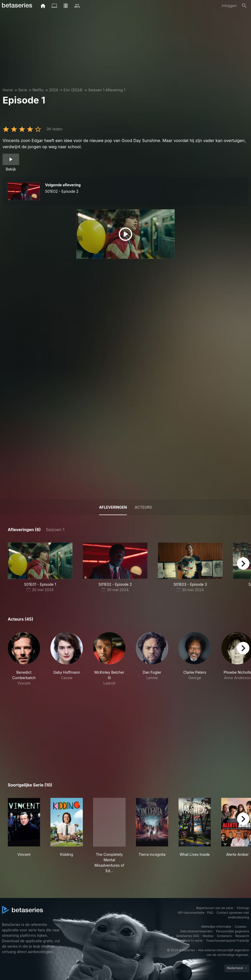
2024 (54, 90)
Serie (23, 90)
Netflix (38, 90)
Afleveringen (113, 507)
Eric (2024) (73, 90)
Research (242, 936)
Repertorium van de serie (215, 908)
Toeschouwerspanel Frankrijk (227, 941)
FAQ (210, 913)
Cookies (240, 927)
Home (8, 90)
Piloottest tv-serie (190, 941)
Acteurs (143, 507)
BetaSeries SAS (188, 936)
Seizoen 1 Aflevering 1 (107, 90)
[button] (24, 659)
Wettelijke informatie (216, 927)
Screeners (224, 936)
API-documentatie (191, 913)
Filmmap (243, 908)
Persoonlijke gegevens (233, 931)
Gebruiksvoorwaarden (196, 931)
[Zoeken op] (244, 6)
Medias (208, 936)
